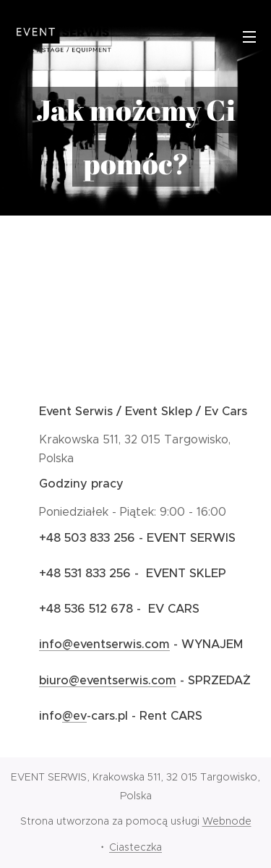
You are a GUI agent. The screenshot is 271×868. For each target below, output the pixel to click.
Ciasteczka (135, 847)
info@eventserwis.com (104, 644)
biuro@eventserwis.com (108, 680)
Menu (249, 37)
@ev (74, 716)
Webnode (227, 821)
